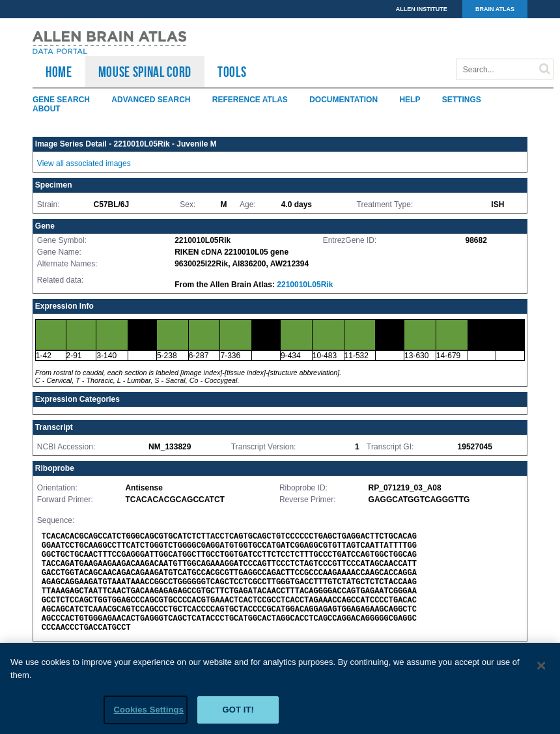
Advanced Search (151, 100)
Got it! (238, 713)
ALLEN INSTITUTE (422, 9)
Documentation (343, 100)
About (47, 109)
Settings (462, 100)
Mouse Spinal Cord (145, 72)
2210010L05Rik (305, 285)
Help (410, 100)
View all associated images (84, 163)
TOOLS (232, 72)
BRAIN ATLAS (495, 9)
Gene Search (61, 100)
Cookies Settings (148, 713)
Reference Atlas (250, 100)
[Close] (542, 669)
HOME (59, 72)
